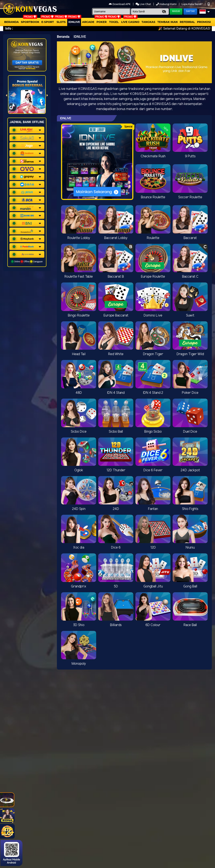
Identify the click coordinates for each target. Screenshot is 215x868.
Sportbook (30, 22)
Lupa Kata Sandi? (192, 4)
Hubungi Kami (167, 4)
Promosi (204, 22)
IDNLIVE (74, 22)
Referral (187, 22)
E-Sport (48, 22)
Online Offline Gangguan (27, 261)
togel (114, 22)
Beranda (11, 22)
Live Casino (130, 22)
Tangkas (148, 22)
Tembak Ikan (168, 22)
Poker (102, 22)
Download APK (120, 4)
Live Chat (144, 4)
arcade (88, 22)
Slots (61, 22)
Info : (9, 28)
